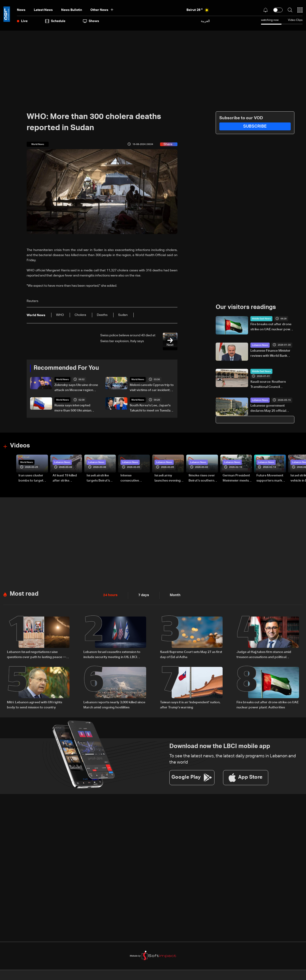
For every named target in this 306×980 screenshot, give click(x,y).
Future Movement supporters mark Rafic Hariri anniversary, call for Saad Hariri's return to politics (270, 479)
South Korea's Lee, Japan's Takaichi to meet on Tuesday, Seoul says (151, 408)
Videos (20, 446)
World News (62, 379)
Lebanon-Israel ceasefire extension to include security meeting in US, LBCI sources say (112, 655)
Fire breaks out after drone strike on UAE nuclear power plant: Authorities (272, 327)
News (21, 10)
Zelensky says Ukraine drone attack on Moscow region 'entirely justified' (76, 388)
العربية (205, 21)
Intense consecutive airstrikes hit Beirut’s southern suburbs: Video (133, 479)
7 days (142, 595)
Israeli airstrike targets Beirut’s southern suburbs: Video (100, 479)
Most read (24, 594)
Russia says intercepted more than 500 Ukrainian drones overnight (73, 408)
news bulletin (72, 10)
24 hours (110, 595)
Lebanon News (260, 345)
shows (91, 21)
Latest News (43, 10)
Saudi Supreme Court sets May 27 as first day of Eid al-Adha (191, 654)
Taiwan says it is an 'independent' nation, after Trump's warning (190, 705)
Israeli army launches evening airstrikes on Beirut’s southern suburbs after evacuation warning (168, 479)
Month (173, 595)
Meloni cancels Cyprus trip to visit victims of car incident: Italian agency (152, 388)
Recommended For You (66, 368)
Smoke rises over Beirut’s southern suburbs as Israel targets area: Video (203, 479)
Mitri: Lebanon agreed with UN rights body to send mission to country (35, 705)
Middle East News (261, 319)
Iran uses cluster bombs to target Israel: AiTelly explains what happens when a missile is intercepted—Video (31, 479)
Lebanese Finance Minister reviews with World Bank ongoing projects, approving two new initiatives (272, 354)
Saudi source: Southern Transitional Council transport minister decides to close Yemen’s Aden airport (272, 385)
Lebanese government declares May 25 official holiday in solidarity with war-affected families (272, 409)
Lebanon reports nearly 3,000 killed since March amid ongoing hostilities (114, 705)
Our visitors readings (246, 307)
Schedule (55, 21)
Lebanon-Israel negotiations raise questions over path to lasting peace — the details (36, 655)
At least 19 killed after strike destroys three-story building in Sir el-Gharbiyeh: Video (67, 479)
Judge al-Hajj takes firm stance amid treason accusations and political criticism (264, 655)
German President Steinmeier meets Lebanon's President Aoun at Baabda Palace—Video (236, 479)
